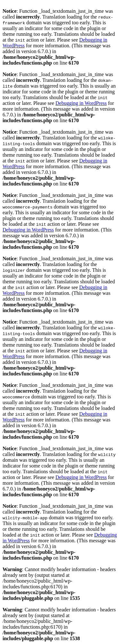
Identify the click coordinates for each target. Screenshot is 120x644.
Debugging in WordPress (81, 103)
